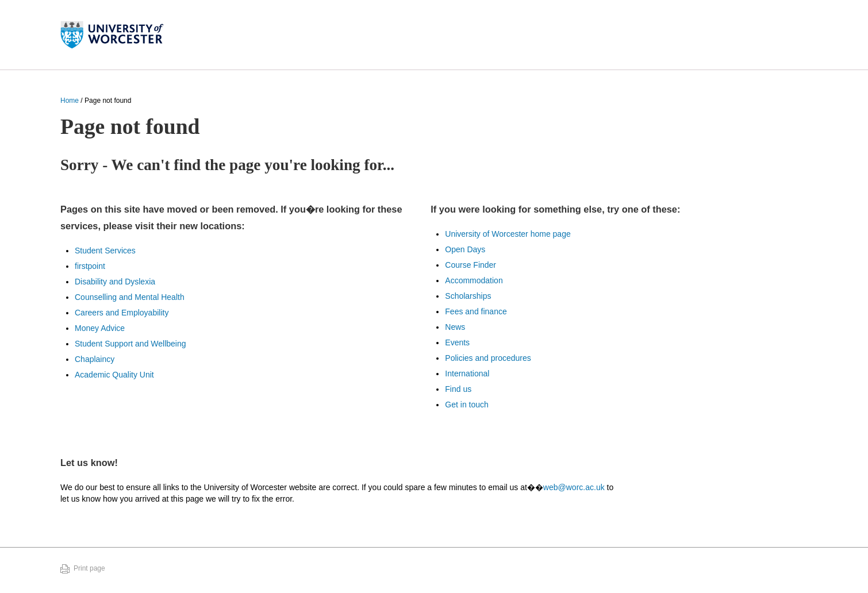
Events (457, 342)
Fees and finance (476, 311)
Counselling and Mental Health (130, 297)
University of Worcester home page (508, 234)
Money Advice (100, 328)
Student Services (105, 251)
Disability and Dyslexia (115, 282)
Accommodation (474, 280)
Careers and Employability (122, 313)
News (455, 327)
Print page (89, 568)
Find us (458, 389)
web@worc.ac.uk (574, 487)
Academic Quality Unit (114, 375)
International (467, 373)
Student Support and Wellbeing (130, 344)
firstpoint (90, 266)
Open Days (465, 249)
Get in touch (467, 405)
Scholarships (468, 296)
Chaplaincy (95, 359)
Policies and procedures (488, 358)
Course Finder (471, 265)
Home (70, 101)
